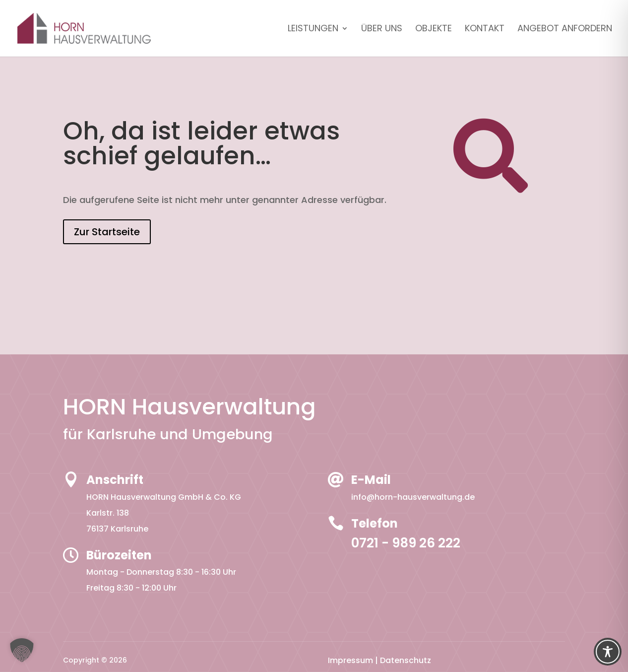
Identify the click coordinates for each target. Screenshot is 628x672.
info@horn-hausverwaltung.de (413, 497)
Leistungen (313, 30)
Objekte (434, 30)
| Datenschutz (403, 660)
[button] (22, 650)
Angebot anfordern (565, 30)
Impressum (350, 660)
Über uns (382, 30)
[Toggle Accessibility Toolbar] (608, 652)
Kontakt (485, 30)
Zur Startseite (107, 232)
